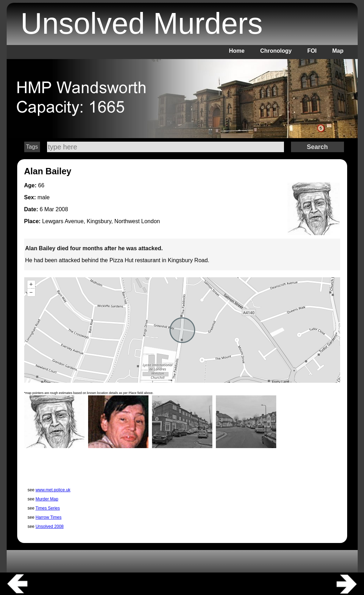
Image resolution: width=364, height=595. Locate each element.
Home (237, 51)
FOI (312, 51)
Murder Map (47, 499)
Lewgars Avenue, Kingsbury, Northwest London (101, 221)
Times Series (48, 508)
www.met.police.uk (53, 490)
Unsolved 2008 (49, 526)
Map (338, 51)
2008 (62, 209)
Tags (32, 147)
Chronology (276, 51)
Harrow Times (48, 517)
